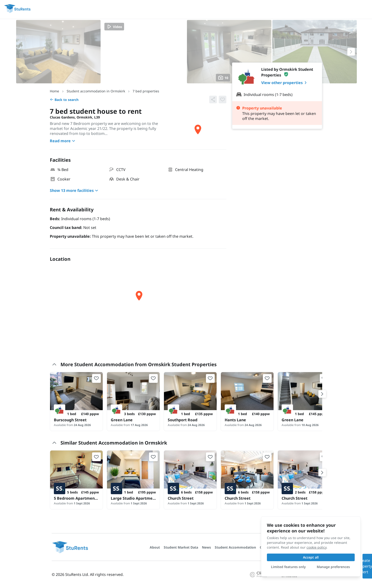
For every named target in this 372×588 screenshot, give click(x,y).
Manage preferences (333, 567)
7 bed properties (146, 91)
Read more (63, 141)
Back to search (64, 100)
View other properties (285, 83)
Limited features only (288, 567)
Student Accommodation (235, 547)
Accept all (311, 557)
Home (54, 91)
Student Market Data (181, 547)
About (155, 547)
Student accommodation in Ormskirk (96, 91)
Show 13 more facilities (75, 190)
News (206, 547)
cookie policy (316, 547)
